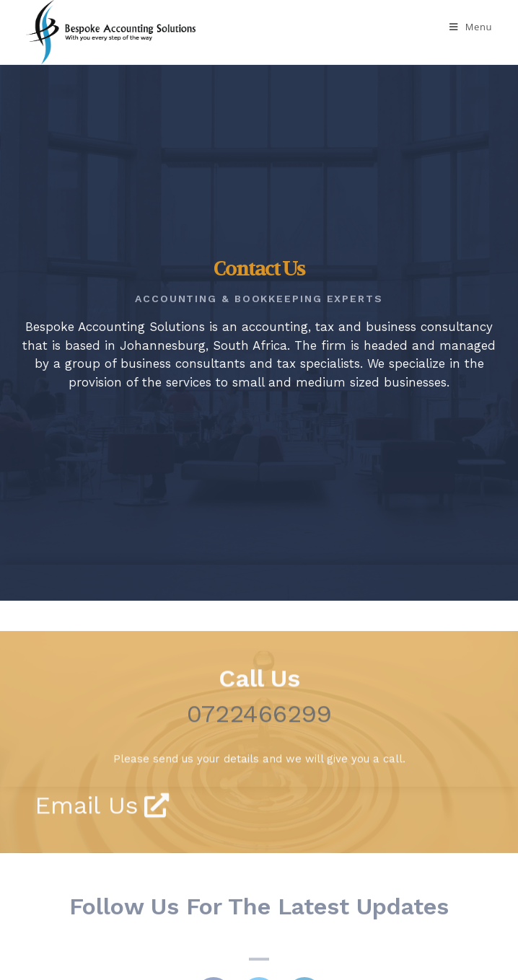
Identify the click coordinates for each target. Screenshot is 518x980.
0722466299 (259, 741)
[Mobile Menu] (471, 27)
